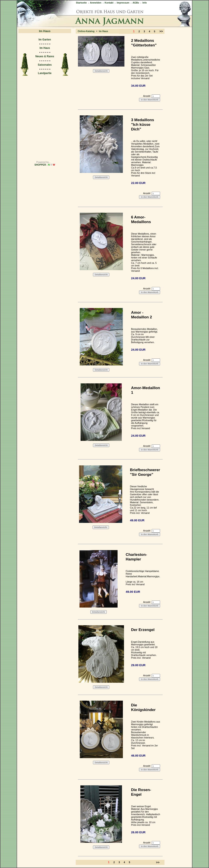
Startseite (81, 3)
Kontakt (108, 3)
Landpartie (45, 73)
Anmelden (95, 3)
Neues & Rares (45, 56)
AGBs (135, 3)
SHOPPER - (45, 165)
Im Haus (45, 48)
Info (143, 3)
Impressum (122, 3)
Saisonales (45, 65)
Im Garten (45, 40)
